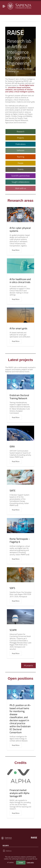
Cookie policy (30, 862)
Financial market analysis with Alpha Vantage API (19, 793)
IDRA (12, 446)
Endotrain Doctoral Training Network (19, 397)
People (20, 163)
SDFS (12, 588)
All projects (28, 665)
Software (20, 150)
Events (21, 169)
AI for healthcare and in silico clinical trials (20, 281)
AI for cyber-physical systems (20, 229)
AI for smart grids (18, 328)
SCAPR (13, 630)
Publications (20, 144)
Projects (20, 138)
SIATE (13, 491)
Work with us (21, 188)
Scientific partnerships (20, 176)
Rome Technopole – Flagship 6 (20, 540)
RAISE (34, 838)
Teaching (21, 157)
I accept (21, 862)
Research (21, 132)
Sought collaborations (20, 182)
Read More (16, 250)
